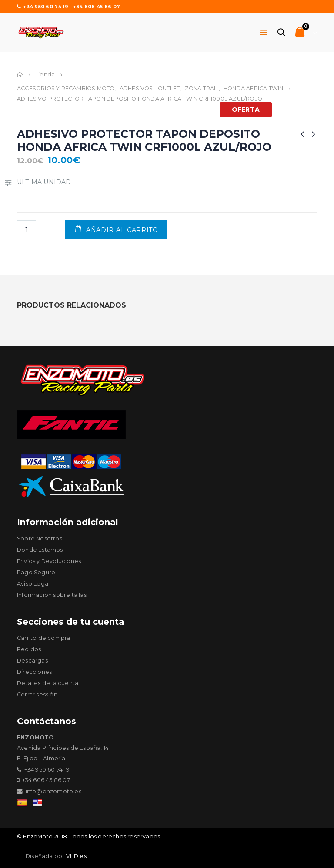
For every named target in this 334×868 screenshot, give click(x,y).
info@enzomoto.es (53, 791)
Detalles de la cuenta (48, 683)
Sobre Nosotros (40, 538)
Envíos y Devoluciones (49, 561)
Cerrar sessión (37, 694)
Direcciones (34, 672)
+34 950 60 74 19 (43, 7)
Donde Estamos (40, 550)
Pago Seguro (36, 572)
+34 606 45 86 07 (97, 7)
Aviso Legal (33, 584)
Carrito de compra (43, 638)
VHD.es (76, 856)
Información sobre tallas (52, 595)
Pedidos (29, 649)
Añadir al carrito (122, 230)
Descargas (32, 661)
